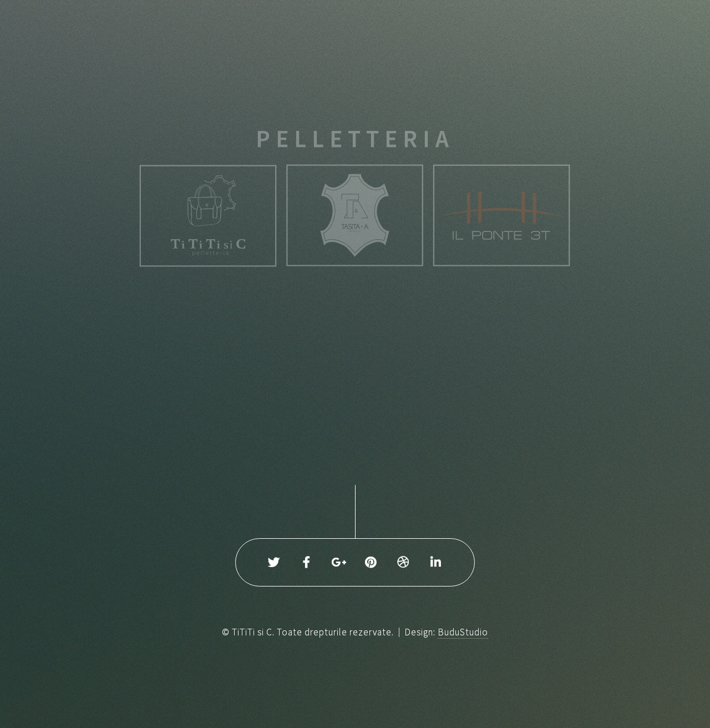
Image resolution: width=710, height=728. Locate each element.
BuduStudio (463, 632)
